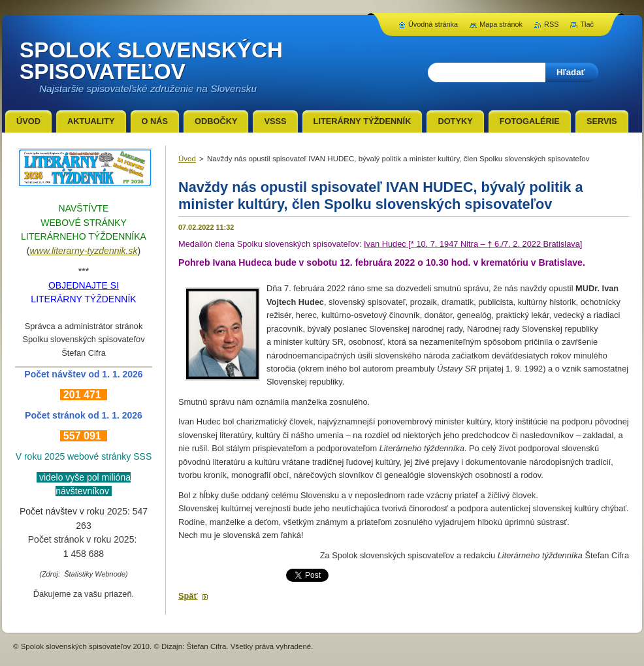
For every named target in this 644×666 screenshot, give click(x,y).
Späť (188, 596)
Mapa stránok (501, 24)
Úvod (187, 159)
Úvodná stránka (433, 24)
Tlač (587, 24)
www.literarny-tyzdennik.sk (84, 251)
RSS (551, 24)
